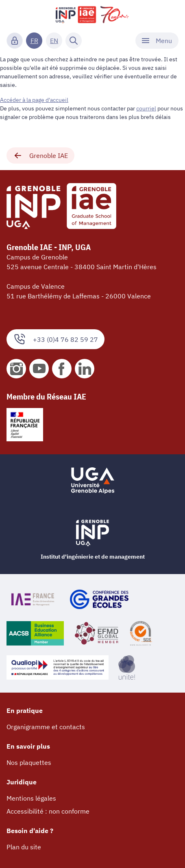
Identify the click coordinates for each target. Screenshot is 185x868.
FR (34, 41)
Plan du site (24, 847)
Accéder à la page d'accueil (34, 100)
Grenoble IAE (40, 155)
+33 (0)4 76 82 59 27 (55, 339)
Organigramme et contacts (46, 727)
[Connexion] (15, 41)
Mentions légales (31, 798)
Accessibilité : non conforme (48, 811)
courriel (146, 108)
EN (54, 41)
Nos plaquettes (29, 762)
